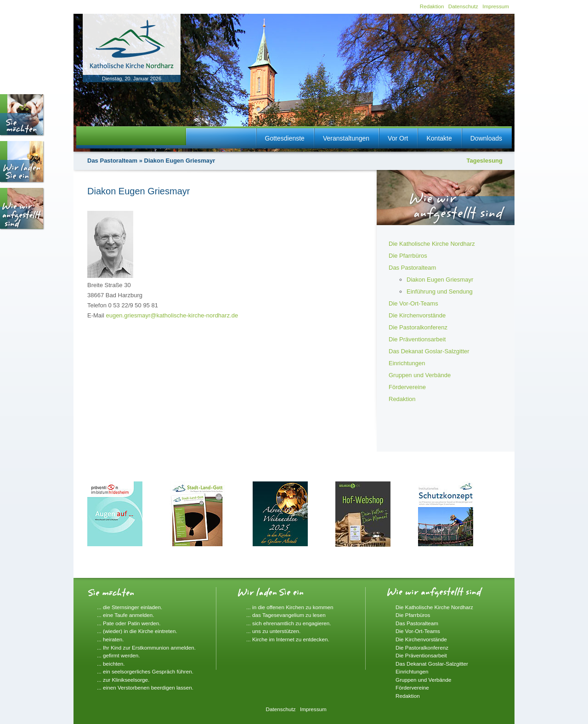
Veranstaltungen (346, 138)
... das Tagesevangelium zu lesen (286, 615)
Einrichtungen (407, 363)
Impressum (496, 6)
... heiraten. (110, 639)
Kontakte (439, 138)
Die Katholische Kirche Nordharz (432, 244)
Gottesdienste (285, 138)
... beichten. (111, 664)
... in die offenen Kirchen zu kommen (290, 607)
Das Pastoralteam (112, 161)
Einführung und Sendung (440, 291)
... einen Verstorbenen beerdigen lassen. (145, 687)
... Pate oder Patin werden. (129, 623)
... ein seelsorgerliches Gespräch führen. (145, 671)
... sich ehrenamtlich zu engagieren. (289, 623)
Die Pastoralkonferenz (418, 327)
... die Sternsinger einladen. (130, 607)
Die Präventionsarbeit (417, 339)
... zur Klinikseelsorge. (123, 680)
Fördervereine (407, 387)
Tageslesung (484, 161)
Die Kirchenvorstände (417, 315)
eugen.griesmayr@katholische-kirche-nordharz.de (172, 315)
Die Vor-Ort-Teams (413, 303)
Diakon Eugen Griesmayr (440, 280)
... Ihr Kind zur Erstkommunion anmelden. (146, 648)
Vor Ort (398, 138)
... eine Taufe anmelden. (126, 615)
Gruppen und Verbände (420, 375)
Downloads (486, 138)
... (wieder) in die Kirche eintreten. (137, 631)
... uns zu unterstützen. (273, 631)
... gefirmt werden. (119, 655)
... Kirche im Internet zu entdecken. (288, 639)
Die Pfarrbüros (408, 256)
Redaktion (432, 6)
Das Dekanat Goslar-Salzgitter (429, 351)
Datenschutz (463, 6)
